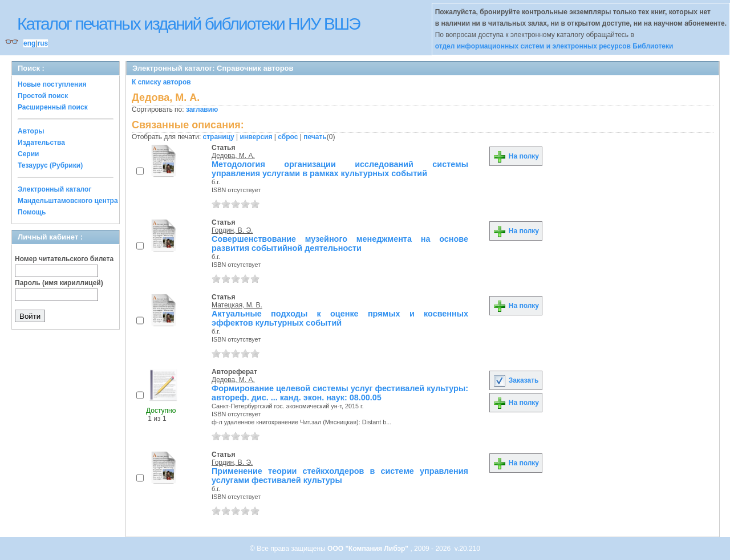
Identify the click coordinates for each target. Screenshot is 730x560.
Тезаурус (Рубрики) (50, 165)
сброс (288, 137)
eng (29, 43)
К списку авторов (161, 82)
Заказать (516, 380)
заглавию (202, 109)
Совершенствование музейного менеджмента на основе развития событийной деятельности (340, 244)
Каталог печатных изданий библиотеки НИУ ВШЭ (188, 24)
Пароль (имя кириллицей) (59, 283)
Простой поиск (43, 96)
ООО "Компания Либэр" (369, 549)
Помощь (32, 212)
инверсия (256, 137)
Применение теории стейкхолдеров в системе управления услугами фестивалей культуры (340, 476)
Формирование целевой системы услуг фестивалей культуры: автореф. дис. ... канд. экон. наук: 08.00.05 (340, 393)
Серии (28, 154)
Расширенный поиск (53, 107)
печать (315, 137)
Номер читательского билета (64, 259)
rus (42, 43)
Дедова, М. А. (233, 156)
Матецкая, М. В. (237, 305)
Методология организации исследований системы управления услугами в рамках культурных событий (340, 169)
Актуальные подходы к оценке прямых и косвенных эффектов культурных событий (340, 318)
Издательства (41, 143)
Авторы (31, 131)
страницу (219, 137)
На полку (516, 156)
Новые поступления (52, 84)
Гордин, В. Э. (232, 230)
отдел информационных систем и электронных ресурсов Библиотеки (554, 46)
